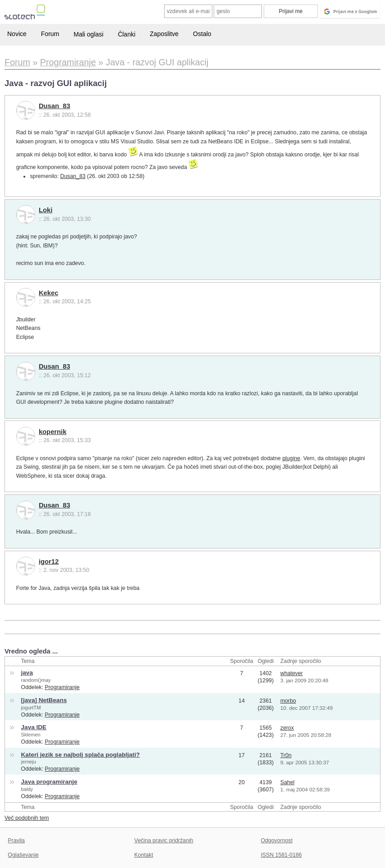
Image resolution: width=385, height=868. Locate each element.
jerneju (29, 762)
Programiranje (62, 687)
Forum (50, 34)
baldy (27, 789)
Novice (17, 34)
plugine (291, 458)
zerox (287, 728)
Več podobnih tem (27, 818)
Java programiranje (49, 782)
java (27, 673)
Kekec (49, 293)
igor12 (49, 562)
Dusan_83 (55, 106)
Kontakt (144, 855)
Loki (46, 210)
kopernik (53, 432)
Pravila (16, 841)
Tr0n (286, 755)
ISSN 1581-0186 (281, 855)
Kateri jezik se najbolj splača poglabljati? (81, 755)
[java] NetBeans (44, 700)
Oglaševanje (23, 855)
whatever (292, 673)
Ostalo (202, 34)
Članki (126, 34)
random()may (36, 680)
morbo (288, 701)
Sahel (288, 782)
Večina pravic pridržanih (164, 841)
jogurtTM (31, 708)
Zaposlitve (164, 34)
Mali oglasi (88, 34)
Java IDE (34, 727)
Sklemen (31, 735)
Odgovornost (277, 841)
